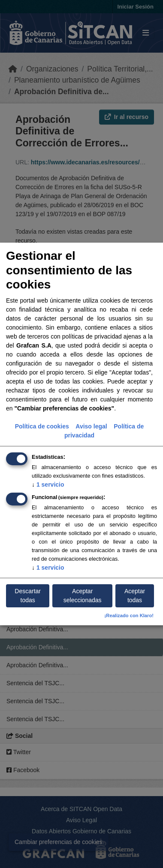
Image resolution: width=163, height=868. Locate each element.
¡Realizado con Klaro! (129, 615)
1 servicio (48, 484)
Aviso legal (91, 426)
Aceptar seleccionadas (83, 596)
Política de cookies (42, 426)
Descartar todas (28, 596)
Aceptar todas (135, 596)
